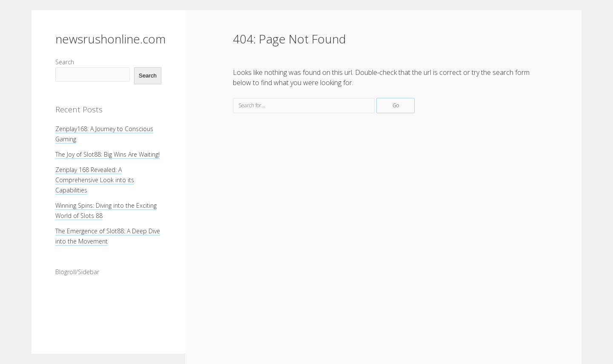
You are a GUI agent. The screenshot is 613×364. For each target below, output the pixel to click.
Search (65, 62)
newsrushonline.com (110, 39)
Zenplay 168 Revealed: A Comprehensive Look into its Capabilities (95, 180)
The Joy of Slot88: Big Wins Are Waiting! (107, 154)
